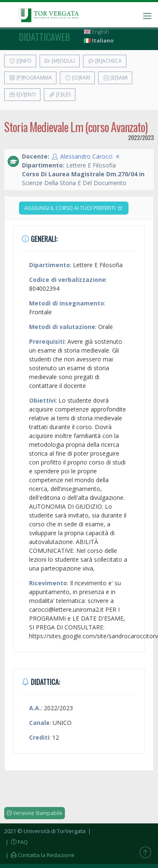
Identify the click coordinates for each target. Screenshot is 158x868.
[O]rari (77, 78)
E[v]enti (22, 94)
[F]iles (60, 94)
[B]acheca (105, 61)
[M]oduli (60, 61)
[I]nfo (20, 61)
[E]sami (115, 78)
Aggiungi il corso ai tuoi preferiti (74, 208)
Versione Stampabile (35, 813)
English (96, 32)
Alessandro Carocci (86, 156)
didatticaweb (44, 37)
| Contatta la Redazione (39, 855)
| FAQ (16, 842)
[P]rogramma (30, 78)
